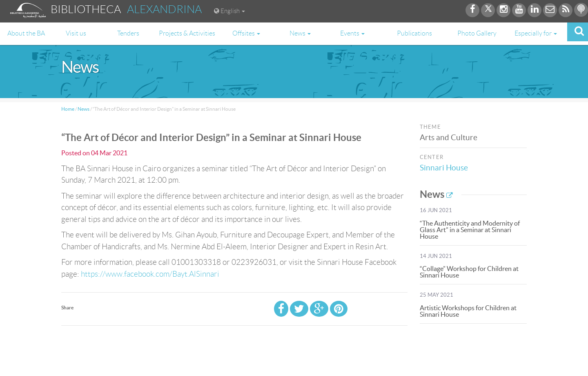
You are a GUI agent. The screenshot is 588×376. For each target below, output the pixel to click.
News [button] (300, 33)
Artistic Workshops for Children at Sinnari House (468, 311)
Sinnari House (445, 168)
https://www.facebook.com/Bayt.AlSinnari (150, 274)
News (84, 109)
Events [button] (352, 33)
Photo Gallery (477, 33)
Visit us (76, 33)
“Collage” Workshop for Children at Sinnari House (469, 272)
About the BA (26, 33)
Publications (414, 33)
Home (68, 109)
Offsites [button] (246, 33)
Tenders (128, 33)
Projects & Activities (187, 33)
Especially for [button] (536, 33)
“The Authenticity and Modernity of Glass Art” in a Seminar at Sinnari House (470, 230)
